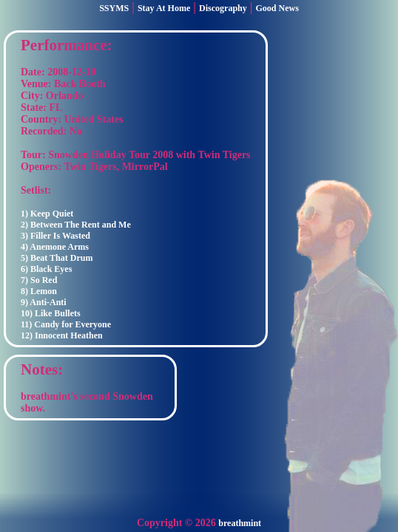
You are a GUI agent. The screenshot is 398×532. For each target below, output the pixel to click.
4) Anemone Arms (55, 247)
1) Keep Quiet (47, 214)
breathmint (240, 523)
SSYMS (114, 8)
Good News (277, 8)
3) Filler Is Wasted (55, 236)
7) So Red (39, 280)
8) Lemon (39, 291)
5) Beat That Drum (57, 258)
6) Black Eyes (46, 269)
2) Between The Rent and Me (76, 225)
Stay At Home (164, 8)
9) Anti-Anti (44, 302)
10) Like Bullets (51, 313)
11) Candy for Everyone (66, 324)
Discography (223, 8)
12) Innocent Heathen (62, 335)
